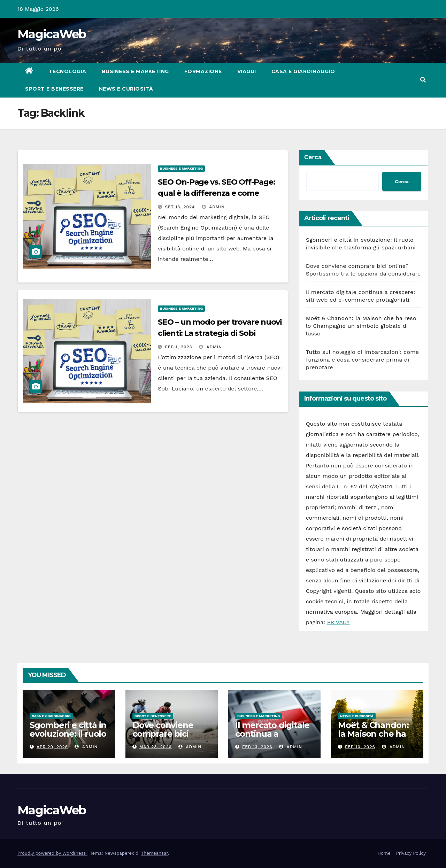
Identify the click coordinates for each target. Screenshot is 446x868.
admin (213, 207)
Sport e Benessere (54, 89)
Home (384, 853)
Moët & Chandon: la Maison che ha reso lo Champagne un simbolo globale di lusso (361, 326)
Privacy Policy (411, 853)
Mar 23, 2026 (156, 747)
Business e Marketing (135, 71)
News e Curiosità (126, 89)
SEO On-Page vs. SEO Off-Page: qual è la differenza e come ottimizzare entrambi (216, 193)
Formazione (203, 71)
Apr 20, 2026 (52, 747)
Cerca (313, 157)
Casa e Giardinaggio (303, 71)
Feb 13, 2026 (257, 747)
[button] (423, 80)
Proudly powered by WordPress (52, 853)
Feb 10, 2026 (360, 747)
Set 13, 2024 (180, 207)
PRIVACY (339, 622)
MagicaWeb (52, 34)
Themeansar (155, 853)
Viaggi (247, 71)
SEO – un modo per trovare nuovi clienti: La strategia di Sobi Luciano (220, 333)
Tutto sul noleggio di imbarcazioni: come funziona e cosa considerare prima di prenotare (362, 360)
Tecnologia (68, 71)
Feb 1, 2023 (178, 347)
